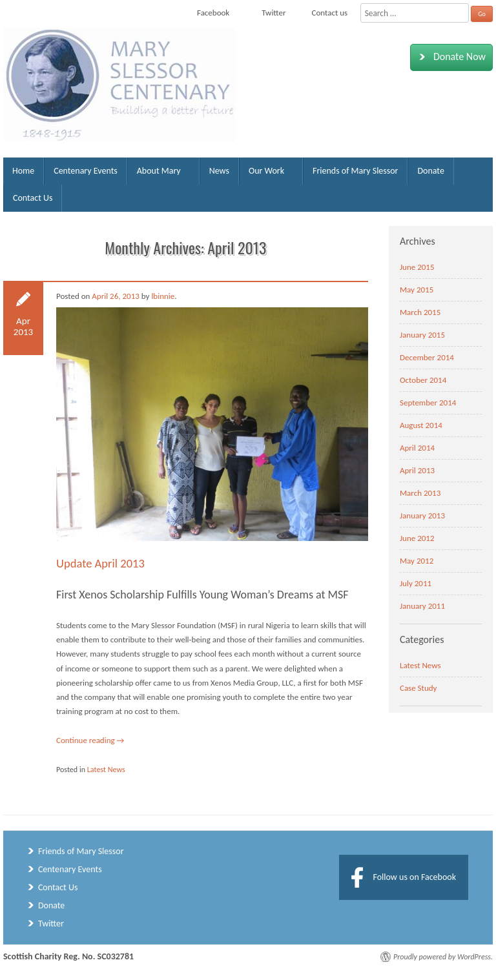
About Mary (159, 171)
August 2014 (421, 425)
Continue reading (90, 740)
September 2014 (428, 403)
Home (23, 171)
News (219, 171)
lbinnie (163, 296)
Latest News (106, 770)
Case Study (418, 688)
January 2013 (422, 516)
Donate (430, 171)
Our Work (266, 171)
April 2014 (417, 448)
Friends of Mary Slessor (355, 171)
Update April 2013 (100, 563)
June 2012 (417, 538)
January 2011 (422, 606)
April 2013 (417, 470)
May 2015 (417, 290)
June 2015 (417, 267)
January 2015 (422, 335)
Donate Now (450, 57)
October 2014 (423, 380)
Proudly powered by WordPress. (443, 957)
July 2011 (416, 583)
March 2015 (420, 312)
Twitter (51, 924)
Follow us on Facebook (414, 877)
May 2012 (417, 561)
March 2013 (420, 493)
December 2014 (427, 357)
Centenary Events (86, 171)
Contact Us (33, 198)
